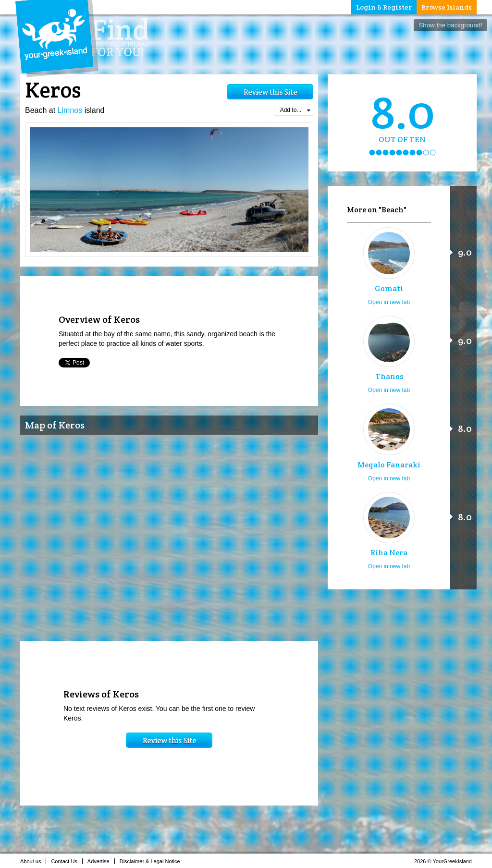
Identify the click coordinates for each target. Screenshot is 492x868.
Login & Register (384, 7)
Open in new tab (389, 302)
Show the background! (450, 25)
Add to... (295, 110)
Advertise (101, 861)
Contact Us (67, 861)
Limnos (70, 110)
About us (33, 861)
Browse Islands (447, 7)
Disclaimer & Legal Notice (153, 861)
